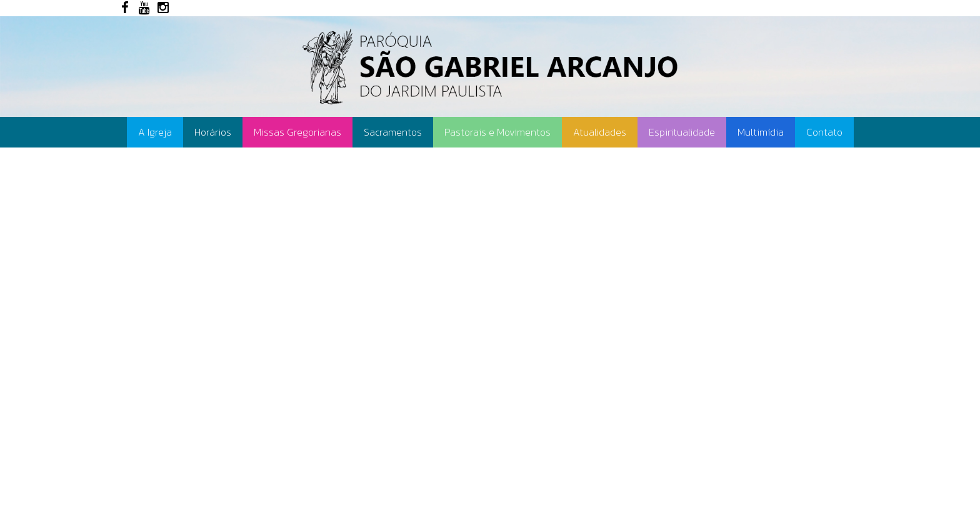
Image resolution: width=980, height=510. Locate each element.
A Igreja (155, 132)
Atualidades (600, 132)
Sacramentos (393, 132)
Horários (213, 132)
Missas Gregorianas (297, 132)
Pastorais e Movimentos (497, 132)
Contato (824, 132)
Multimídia (761, 132)
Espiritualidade (682, 132)
